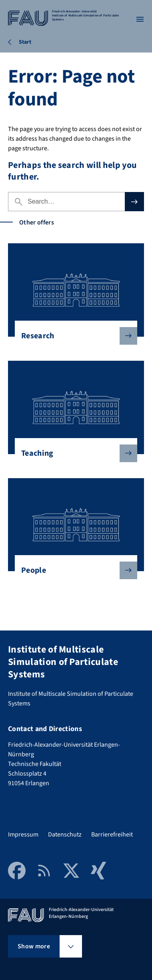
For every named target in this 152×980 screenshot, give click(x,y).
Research (73, 336)
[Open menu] (140, 19)
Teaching (73, 453)
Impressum (23, 835)
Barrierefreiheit (112, 835)
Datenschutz (65, 835)
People (73, 570)
